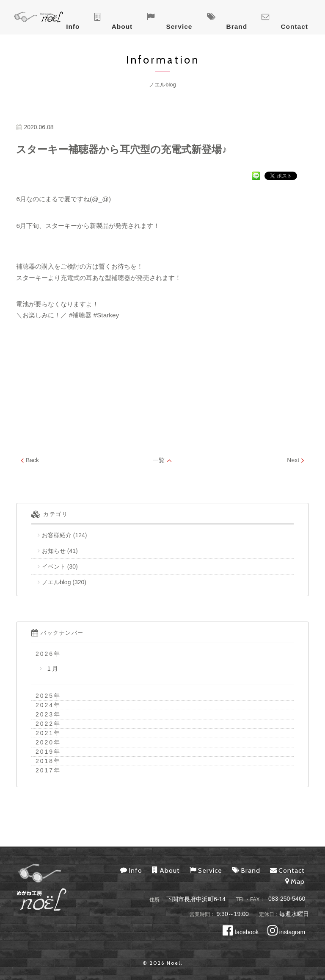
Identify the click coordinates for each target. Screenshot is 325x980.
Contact (307, 17)
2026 (45, 654)
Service (242, 17)
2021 (45, 733)
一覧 (162, 460)
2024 (45, 705)
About (209, 17)
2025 (45, 696)
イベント (54, 566)
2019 (45, 752)
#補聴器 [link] (80, 315)
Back (30, 460)
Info (183, 17)
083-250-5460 (287, 899)
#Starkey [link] (106, 315)
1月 (52, 669)
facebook (241, 932)
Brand (274, 17)
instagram (286, 932)
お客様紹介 (57, 535)
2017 (45, 770)
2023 (45, 714)
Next (296, 460)
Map (295, 881)
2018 (45, 761)
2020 (45, 742)
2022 (45, 724)
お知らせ (54, 551)
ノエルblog (56, 582)
